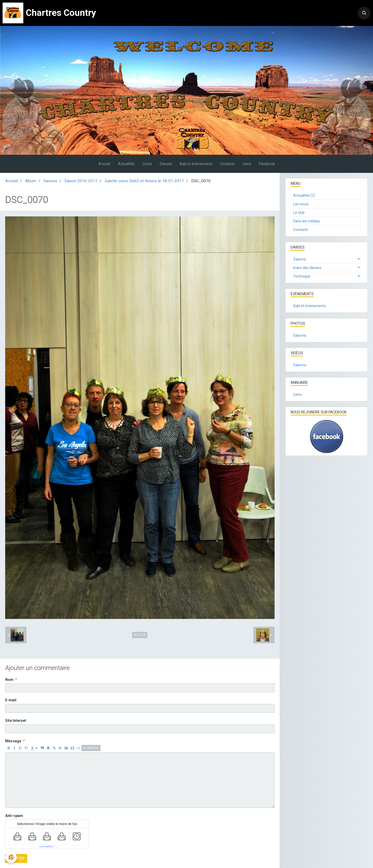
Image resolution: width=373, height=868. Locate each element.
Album (31, 181)
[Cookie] (11, 857)
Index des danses (307, 268)
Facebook (267, 164)
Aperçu (91, 748)
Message (13, 741)
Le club (299, 213)
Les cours (301, 204)
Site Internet (16, 721)
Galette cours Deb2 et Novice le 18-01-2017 (144, 181)
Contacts (228, 164)
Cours (147, 164)
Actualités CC (304, 195)
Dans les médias (307, 221)
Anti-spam (14, 816)
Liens (247, 164)
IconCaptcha (46, 846)
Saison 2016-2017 (81, 181)
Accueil (104, 164)
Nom (9, 680)
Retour (140, 635)
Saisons (50, 181)
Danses (166, 164)
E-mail (11, 700)
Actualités (126, 164)
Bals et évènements (196, 164)
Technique (302, 276)
